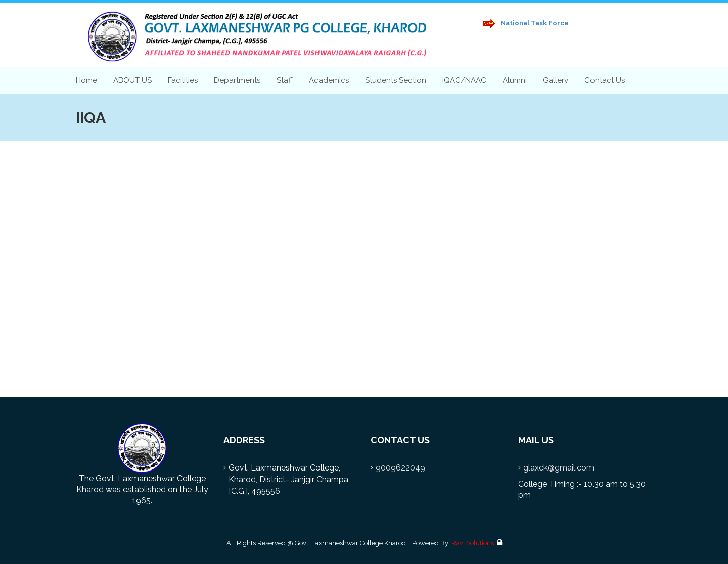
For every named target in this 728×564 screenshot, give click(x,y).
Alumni (515, 80)
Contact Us (605, 80)
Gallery (556, 80)
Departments (237, 80)
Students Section (396, 80)
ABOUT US (132, 80)
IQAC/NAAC (464, 80)
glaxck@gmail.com (559, 468)
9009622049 (400, 468)
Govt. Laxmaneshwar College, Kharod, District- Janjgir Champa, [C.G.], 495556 (289, 479)
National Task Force (526, 23)
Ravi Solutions (473, 543)
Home (86, 80)
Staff (285, 80)
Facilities (183, 80)
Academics (329, 80)
